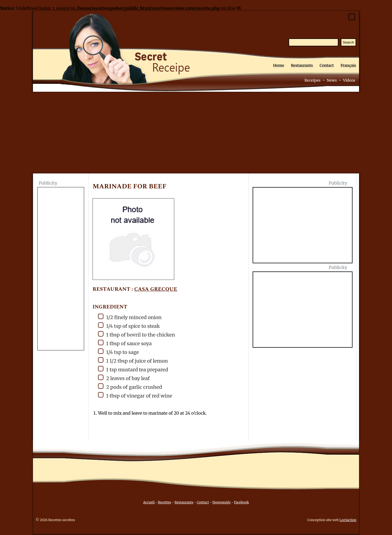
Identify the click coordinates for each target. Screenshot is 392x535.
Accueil (149, 502)
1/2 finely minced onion (130, 317)
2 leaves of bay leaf (124, 378)
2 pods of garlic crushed (130, 387)
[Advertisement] (196, 133)
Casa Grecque (156, 289)
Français (348, 65)
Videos (349, 80)
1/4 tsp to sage (118, 352)
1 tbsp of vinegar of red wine (135, 395)
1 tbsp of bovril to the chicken (137, 334)
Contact (327, 65)
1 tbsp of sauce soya (125, 343)
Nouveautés (221, 502)
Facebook (242, 502)
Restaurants (302, 65)
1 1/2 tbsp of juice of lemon (133, 361)
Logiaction (348, 520)
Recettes (164, 502)
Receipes (312, 80)
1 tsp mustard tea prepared (133, 369)
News (332, 80)
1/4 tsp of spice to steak (129, 326)
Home (278, 65)
